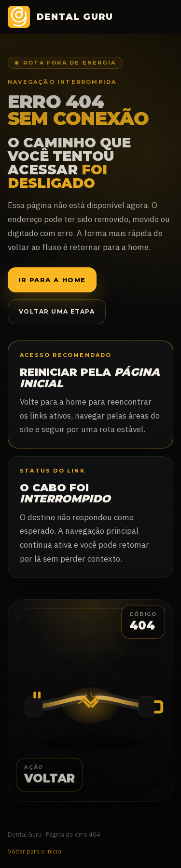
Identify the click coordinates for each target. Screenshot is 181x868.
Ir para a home (52, 280)
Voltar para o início (35, 851)
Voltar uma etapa (57, 311)
